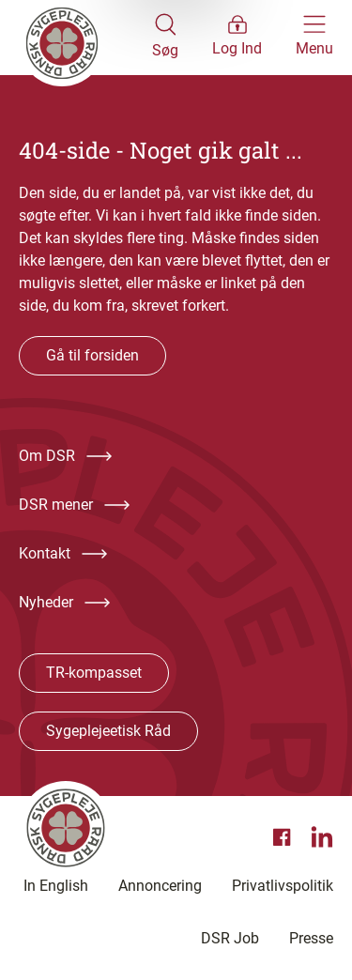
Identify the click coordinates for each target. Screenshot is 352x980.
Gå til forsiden (92, 355)
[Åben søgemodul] (165, 38)
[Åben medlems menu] (237, 38)
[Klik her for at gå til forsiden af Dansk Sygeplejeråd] (85, 38)
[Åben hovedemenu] (314, 38)
